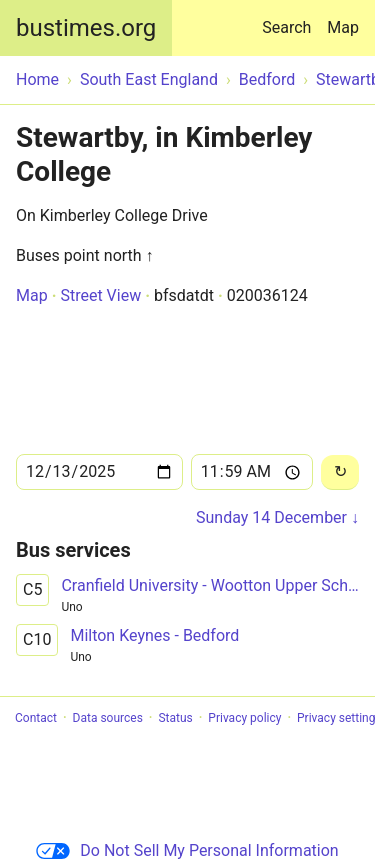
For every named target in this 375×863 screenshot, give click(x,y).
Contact (36, 718)
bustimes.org (86, 28)
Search (290, 18)
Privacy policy (244, 718)
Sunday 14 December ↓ (277, 517)
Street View (100, 295)
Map (343, 27)
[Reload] (340, 472)
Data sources (108, 718)
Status (175, 718)
